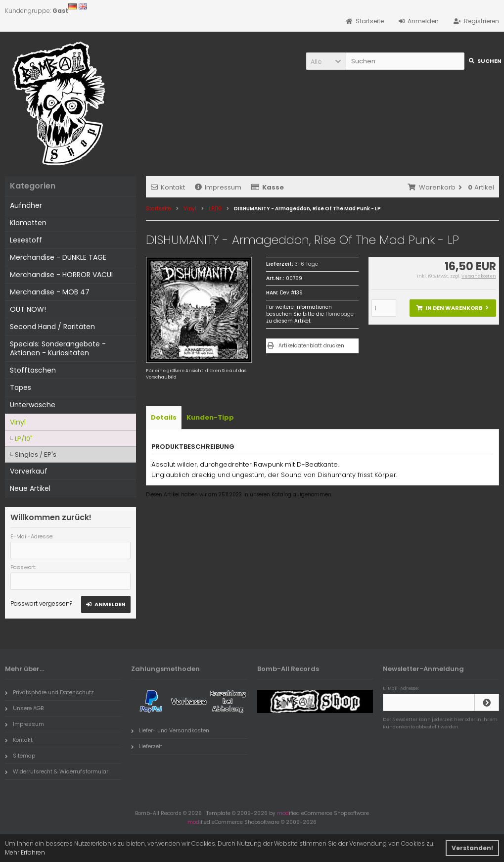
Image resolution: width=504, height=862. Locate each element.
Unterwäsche (33, 405)
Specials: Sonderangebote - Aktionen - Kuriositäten (58, 348)
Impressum (218, 187)
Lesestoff (26, 240)
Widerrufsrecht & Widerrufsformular (57, 771)
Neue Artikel (30, 488)
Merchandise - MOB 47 (50, 292)
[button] (326, 61)
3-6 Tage (306, 264)
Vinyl (18, 422)
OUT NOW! (28, 309)
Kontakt (168, 187)
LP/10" (24, 439)
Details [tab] (164, 417)
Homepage (340, 314)
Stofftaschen (33, 370)
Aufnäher (26, 205)
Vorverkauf (29, 471)
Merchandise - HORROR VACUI (61, 275)
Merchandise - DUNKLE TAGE (58, 257)
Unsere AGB (24, 708)
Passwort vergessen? (41, 603)
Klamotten (28, 223)
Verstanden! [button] (472, 848)
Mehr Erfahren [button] (25, 852)
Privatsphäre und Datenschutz (49, 692)
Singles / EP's (36, 455)
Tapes (21, 387)
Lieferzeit (147, 746)
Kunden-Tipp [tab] (210, 417)
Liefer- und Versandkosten (170, 730)
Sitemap (20, 756)
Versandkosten (479, 276)
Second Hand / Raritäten (52, 327)
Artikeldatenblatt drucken (311, 346)
